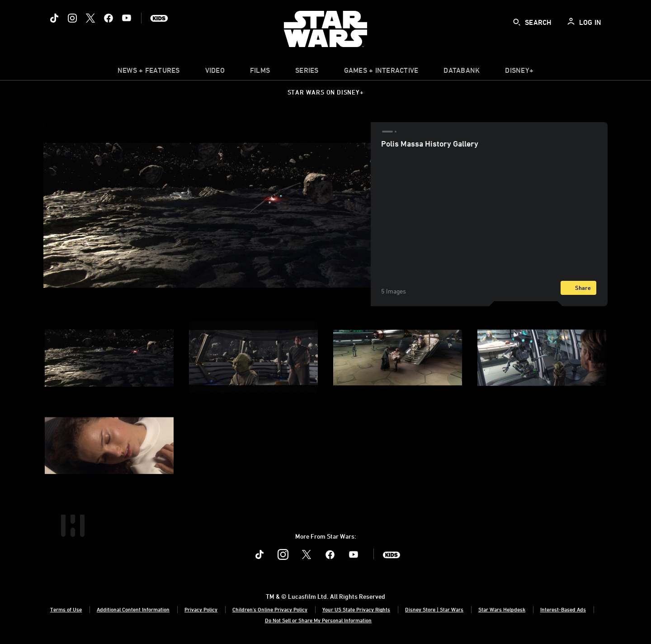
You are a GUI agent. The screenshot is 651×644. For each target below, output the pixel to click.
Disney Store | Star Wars (434, 609)
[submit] (517, 22)
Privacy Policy (201, 609)
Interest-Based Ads (563, 609)
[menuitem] (215, 72)
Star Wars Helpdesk (502, 609)
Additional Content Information (133, 609)
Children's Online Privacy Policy (270, 609)
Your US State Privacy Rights (356, 609)
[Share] (578, 288)
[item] (149, 72)
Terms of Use (66, 609)
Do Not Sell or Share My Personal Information (318, 620)
